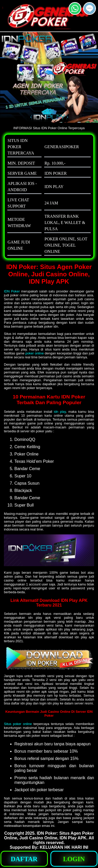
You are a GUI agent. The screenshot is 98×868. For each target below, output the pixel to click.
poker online (34, 353)
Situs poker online (18, 724)
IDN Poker (12, 291)
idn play (60, 412)
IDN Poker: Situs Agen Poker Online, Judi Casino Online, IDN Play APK (49, 836)
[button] (90, 8)
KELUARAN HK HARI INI (64, 847)
